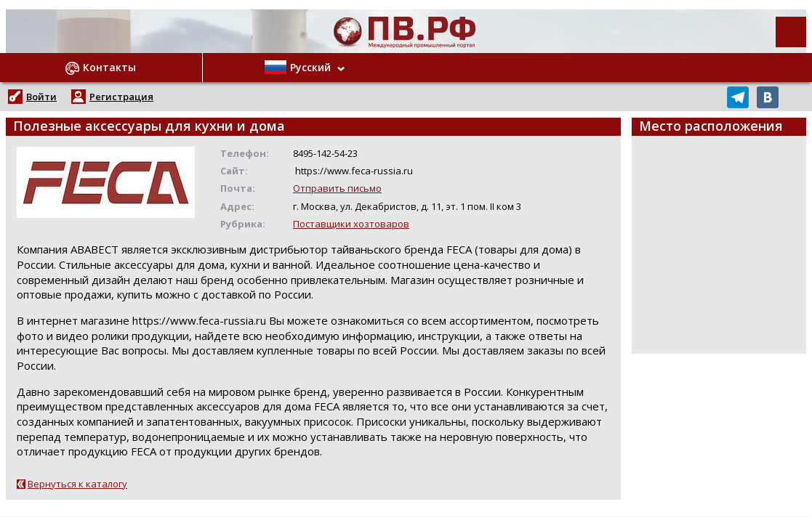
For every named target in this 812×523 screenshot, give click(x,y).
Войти (41, 97)
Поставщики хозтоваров (351, 224)
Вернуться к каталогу (77, 484)
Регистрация (121, 97)
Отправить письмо (337, 188)
